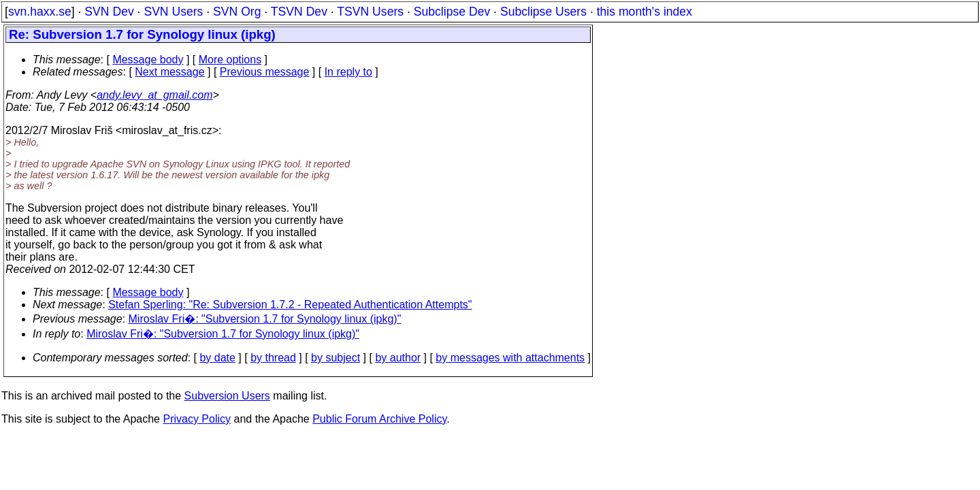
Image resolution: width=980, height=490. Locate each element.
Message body (148, 60)
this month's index (644, 12)
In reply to (348, 72)
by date (217, 358)
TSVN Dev (299, 12)
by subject (336, 358)
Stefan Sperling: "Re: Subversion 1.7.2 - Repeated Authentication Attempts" (290, 305)
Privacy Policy (197, 419)
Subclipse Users (543, 12)
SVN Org (237, 12)
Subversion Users (227, 396)
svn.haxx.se (40, 12)
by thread (273, 358)
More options (230, 60)
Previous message (265, 72)
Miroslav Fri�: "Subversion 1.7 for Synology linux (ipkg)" (265, 319)
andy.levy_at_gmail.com (154, 95)
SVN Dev (109, 12)
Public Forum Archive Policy (379, 419)
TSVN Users (370, 12)
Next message (169, 72)
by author (398, 358)
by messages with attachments (510, 358)
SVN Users (173, 12)
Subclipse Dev (452, 12)
